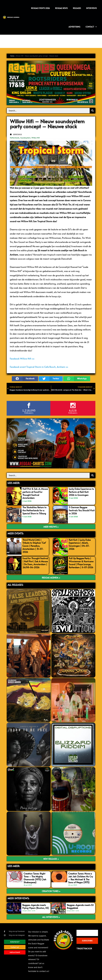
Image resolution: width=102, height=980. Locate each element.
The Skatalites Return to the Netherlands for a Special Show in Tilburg (34, 510)
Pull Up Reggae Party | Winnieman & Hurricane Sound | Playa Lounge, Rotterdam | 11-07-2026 (81, 563)
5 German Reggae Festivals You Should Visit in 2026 (82, 510)
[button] (25, 379)
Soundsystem (25, 138)
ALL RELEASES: (15, 585)
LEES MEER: (14, 483)
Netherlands (15, 138)
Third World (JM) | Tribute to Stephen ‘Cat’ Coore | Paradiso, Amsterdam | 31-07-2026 (34, 546)
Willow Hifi (36, 138)
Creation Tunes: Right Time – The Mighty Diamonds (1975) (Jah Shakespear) (35, 878)
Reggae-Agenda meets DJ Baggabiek (80, 906)
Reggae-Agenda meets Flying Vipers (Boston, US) (36, 906)
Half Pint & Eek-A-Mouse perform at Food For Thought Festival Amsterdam (35, 493)
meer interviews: (18, 898)
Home (12, 56)
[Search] (92, 111)
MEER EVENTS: (16, 533)
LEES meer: (14, 866)
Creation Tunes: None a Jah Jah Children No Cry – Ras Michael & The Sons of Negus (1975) (81, 878)
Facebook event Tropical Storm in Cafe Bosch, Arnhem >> (39, 367)
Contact (91, 27)
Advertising (74, 27)
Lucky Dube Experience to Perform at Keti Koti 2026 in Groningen (81, 492)
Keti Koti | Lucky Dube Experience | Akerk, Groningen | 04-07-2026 (80, 544)
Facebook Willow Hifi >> (22, 359)
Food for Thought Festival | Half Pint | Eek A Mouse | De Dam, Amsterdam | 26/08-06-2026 (35, 563)
